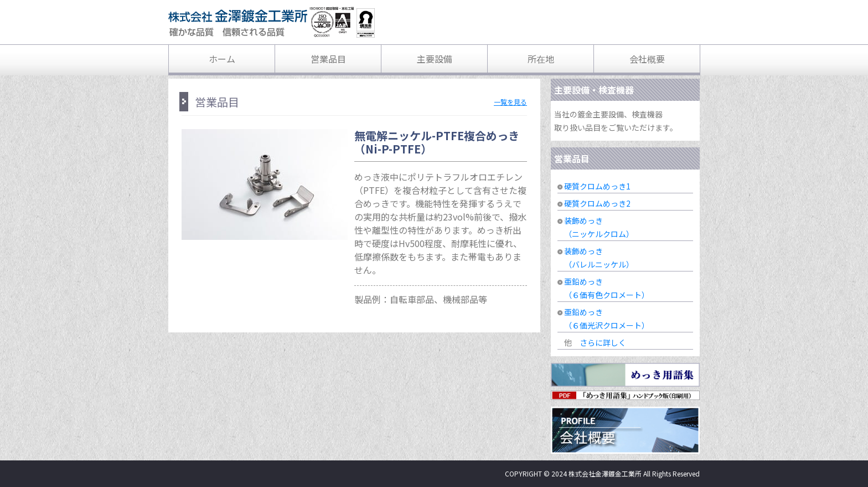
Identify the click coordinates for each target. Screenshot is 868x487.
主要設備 (435, 59)
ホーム (222, 59)
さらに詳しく (603, 342)
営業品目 (328, 59)
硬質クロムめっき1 (597, 186)
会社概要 (647, 59)
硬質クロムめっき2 (597, 203)
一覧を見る (510, 102)
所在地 (541, 59)
